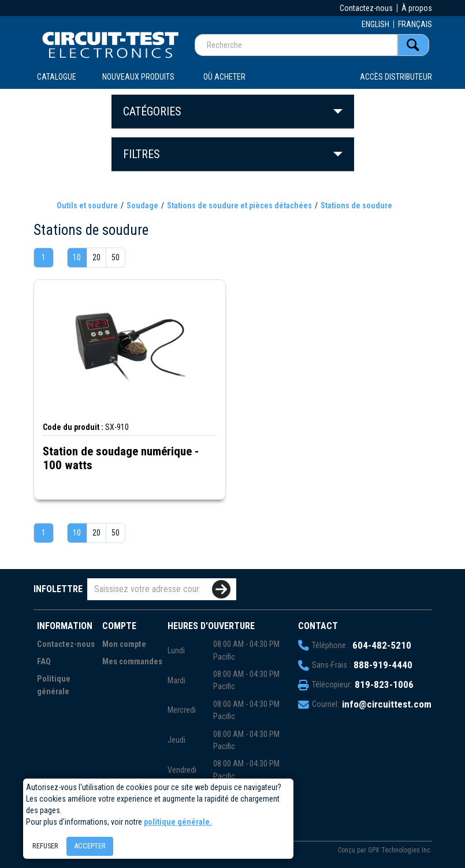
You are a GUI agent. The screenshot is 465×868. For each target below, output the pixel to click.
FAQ (44, 662)
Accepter (90, 846)
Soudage (142, 205)
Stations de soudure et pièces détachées (239, 205)
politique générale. (178, 822)
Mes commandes (132, 662)
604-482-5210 (382, 645)
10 (77, 257)
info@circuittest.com (387, 704)
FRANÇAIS (415, 24)
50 (116, 257)
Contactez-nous (366, 8)
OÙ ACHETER (224, 77)
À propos (417, 8)
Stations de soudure (356, 205)
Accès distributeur (396, 77)
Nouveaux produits (138, 77)
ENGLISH (375, 24)
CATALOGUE (57, 77)
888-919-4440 (383, 665)
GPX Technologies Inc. (400, 850)
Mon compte (124, 644)
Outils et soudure (87, 205)
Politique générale (54, 685)
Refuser (45, 846)
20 (96, 257)
